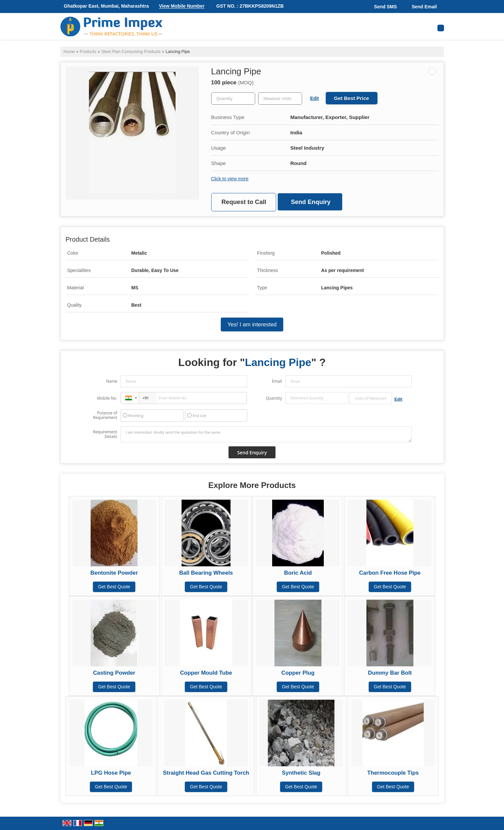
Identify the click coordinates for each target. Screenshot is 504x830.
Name (112, 381)
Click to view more (230, 179)
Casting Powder (114, 673)
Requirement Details (105, 434)
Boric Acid (298, 573)
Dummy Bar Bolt (390, 673)
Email (277, 381)
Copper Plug (298, 673)
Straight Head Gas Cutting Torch (206, 773)
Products (88, 52)
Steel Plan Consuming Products (131, 52)
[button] (182, 6)
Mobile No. (107, 398)
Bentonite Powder (114, 573)
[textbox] (280, 98)
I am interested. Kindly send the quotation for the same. (266, 434)
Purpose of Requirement (105, 415)
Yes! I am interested (252, 324)
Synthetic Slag (301, 773)
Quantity (274, 398)
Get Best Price (352, 98)
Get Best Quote (114, 587)
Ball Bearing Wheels (206, 573)
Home (69, 52)
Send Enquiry (311, 202)
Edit (314, 98)
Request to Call (244, 202)
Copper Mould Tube (206, 673)
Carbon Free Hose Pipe (390, 573)
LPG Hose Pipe (111, 773)
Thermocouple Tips (393, 773)
